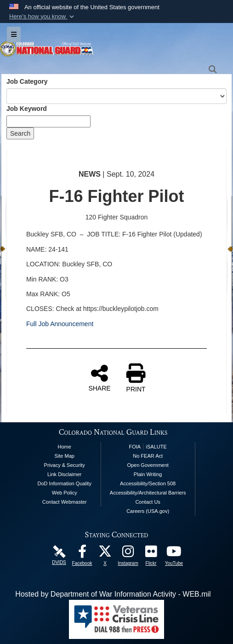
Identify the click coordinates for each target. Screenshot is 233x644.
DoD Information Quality (65, 483)
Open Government (148, 465)
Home (65, 447)
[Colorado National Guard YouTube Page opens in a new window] (174, 554)
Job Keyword (27, 109)
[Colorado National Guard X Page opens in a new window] (105, 554)
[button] (43, 17)
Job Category (27, 81)
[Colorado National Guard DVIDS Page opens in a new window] (59, 551)
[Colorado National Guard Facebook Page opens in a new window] (82, 554)
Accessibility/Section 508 (148, 483)
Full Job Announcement (60, 324)
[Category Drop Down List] (116, 96)
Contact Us (148, 502)
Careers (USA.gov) (148, 511)
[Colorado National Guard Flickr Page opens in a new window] (151, 554)
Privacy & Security (65, 465)
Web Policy (65, 493)
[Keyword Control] (48, 121)
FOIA (135, 447)
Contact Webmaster (65, 502)
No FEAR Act (148, 456)
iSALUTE (156, 447)
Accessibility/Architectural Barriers (148, 493)
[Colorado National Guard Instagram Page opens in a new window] (128, 554)
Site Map (65, 456)
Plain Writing (148, 474)
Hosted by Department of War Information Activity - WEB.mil (113, 594)
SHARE (99, 378)
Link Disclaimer (65, 474)
